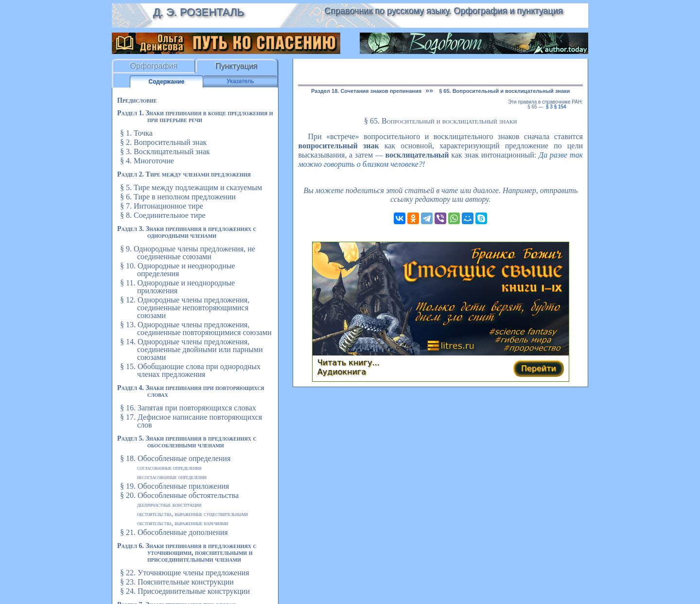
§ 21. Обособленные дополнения (174, 532)
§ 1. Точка (136, 133)
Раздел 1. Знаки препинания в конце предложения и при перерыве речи (195, 116)
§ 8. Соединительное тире (163, 215)
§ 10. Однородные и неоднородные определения (178, 270)
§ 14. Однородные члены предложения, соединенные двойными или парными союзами (191, 349)
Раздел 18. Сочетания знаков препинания (366, 91)
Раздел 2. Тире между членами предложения (184, 174)
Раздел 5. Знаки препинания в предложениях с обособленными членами (187, 442)
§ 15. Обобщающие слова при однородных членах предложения (190, 370)
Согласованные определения (169, 468)
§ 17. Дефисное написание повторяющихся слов (191, 421)
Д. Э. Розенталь (198, 12)
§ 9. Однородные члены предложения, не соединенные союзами (188, 253)
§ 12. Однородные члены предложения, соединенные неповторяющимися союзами (185, 308)
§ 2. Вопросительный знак (163, 142)
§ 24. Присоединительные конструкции (185, 591)
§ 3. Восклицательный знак (165, 151)
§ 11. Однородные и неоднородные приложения (177, 287)
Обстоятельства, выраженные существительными (192, 514)
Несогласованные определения (172, 477)
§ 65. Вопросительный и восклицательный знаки (504, 91)
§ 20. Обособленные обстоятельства (179, 495)
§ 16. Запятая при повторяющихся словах (188, 408)
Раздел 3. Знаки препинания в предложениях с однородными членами (187, 232)
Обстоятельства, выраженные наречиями (183, 523)
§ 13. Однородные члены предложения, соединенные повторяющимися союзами (196, 329)
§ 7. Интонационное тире (162, 206)
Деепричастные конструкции (169, 505)
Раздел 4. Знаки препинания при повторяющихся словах (191, 391)
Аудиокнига (342, 372)
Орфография (154, 66)
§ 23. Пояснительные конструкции (177, 582)
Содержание (167, 82)
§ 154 (560, 107)
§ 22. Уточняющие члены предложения (185, 573)
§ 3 (549, 107)
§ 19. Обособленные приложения (175, 486)
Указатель (240, 81)
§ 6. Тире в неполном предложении (178, 197)
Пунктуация (236, 66)
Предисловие (137, 100)
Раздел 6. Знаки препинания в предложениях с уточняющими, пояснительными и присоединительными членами (187, 553)
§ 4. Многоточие (147, 161)
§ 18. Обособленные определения (175, 458)
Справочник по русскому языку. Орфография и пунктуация (443, 11)
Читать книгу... (349, 363)
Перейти (539, 368)
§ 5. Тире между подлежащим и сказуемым (191, 187)
